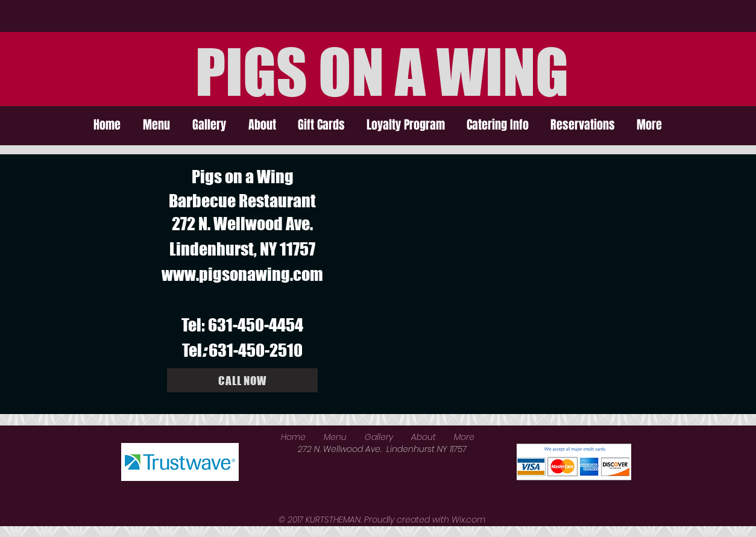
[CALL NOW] (242, 380)
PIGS (251, 72)
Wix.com (468, 520)
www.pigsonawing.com (242, 274)
